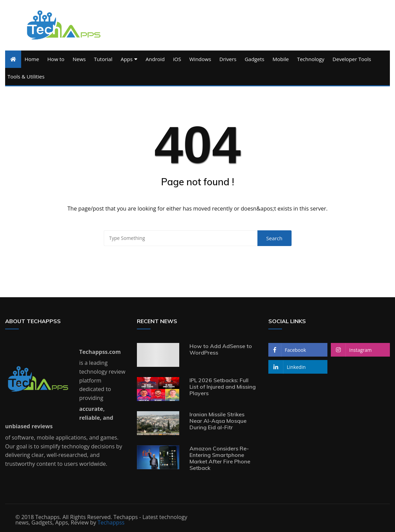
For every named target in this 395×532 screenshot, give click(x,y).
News (79, 59)
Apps (126, 59)
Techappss (111, 522)
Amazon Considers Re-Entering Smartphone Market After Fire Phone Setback (220, 458)
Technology (311, 59)
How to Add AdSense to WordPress (221, 349)
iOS (177, 59)
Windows (200, 59)
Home (32, 59)
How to (56, 59)
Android (155, 59)
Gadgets (255, 59)
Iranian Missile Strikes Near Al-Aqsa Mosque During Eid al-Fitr (218, 421)
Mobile (281, 59)
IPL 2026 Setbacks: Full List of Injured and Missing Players (223, 387)
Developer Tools (352, 59)
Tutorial (103, 59)
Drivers (228, 59)
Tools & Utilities (26, 76)
